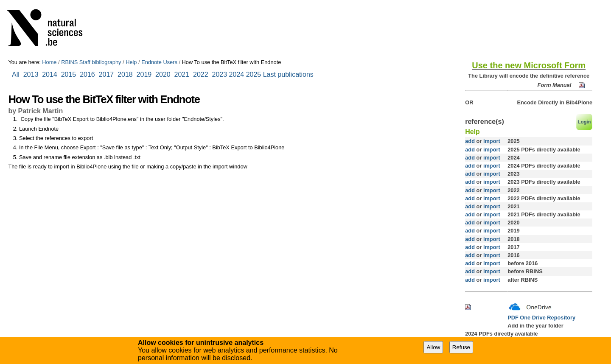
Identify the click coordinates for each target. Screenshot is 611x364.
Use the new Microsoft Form (529, 65)
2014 (50, 74)
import (491, 141)
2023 (220, 74)
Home (49, 62)
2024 (237, 74)
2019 (144, 74)
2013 (31, 74)
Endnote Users (159, 62)
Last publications (288, 74)
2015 (69, 74)
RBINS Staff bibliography (91, 62)
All (17, 74)
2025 (254, 74)
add (470, 141)
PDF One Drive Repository (541, 318)
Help (131, 62)
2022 (201, 74)
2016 (87, 74)
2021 (182, 74)
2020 (163, 74)
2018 (127, 74)
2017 (108, 74)
